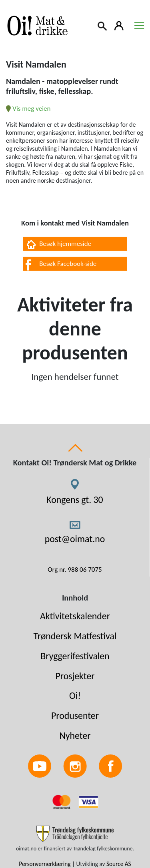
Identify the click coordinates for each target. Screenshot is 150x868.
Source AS (119, 864)
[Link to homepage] (36, 26)
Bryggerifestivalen (75, 656)
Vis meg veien (28, 109)
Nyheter (75, 735)
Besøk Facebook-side (68, 264)
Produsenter (75, 715)
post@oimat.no (75, 539)
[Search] (103, 25)
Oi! (75, 695)
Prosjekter (75, 676)
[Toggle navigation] (139, 26)
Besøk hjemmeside (65, 244)
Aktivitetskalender (75, 616)
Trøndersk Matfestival (75, 636)
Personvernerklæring (45, 864)
